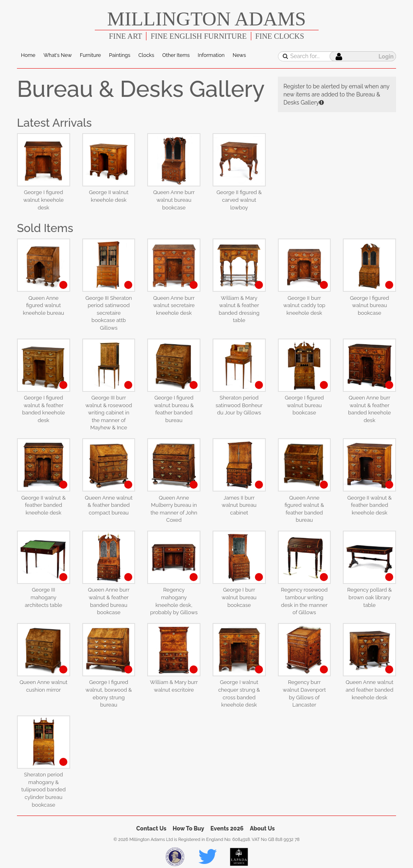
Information (211, 55)
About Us (262, 828)
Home (28, 55)
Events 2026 (227, 828)
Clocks (146, 55)
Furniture (90, 55)
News (239, 55)
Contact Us (151, 828)
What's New (58, 55)
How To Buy (188, 828)
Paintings (120, 55)
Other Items (176, 55)
